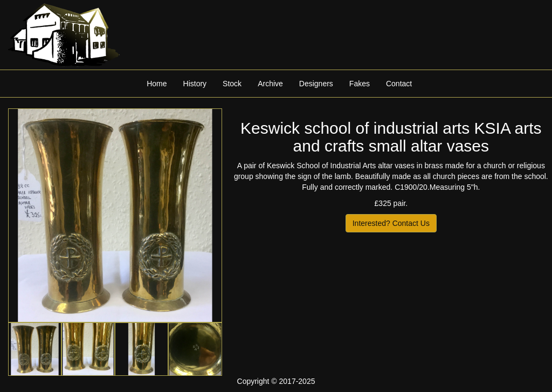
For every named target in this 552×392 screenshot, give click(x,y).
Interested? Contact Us (391, 223)
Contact (399, 84)
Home (157, 84)
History (195, 84)
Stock (232, 84)
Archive (270, 84)
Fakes (360, 84)
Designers (316, 84)
